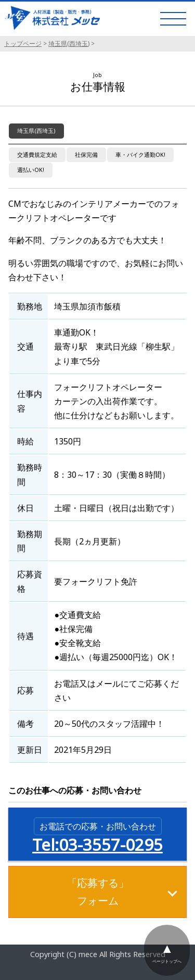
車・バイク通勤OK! (140, 154)
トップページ (23, 44)
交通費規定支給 (37, 154)
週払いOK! (31, 170)
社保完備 (86, 154)
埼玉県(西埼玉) (69, 44)
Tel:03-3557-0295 (97, 836)
